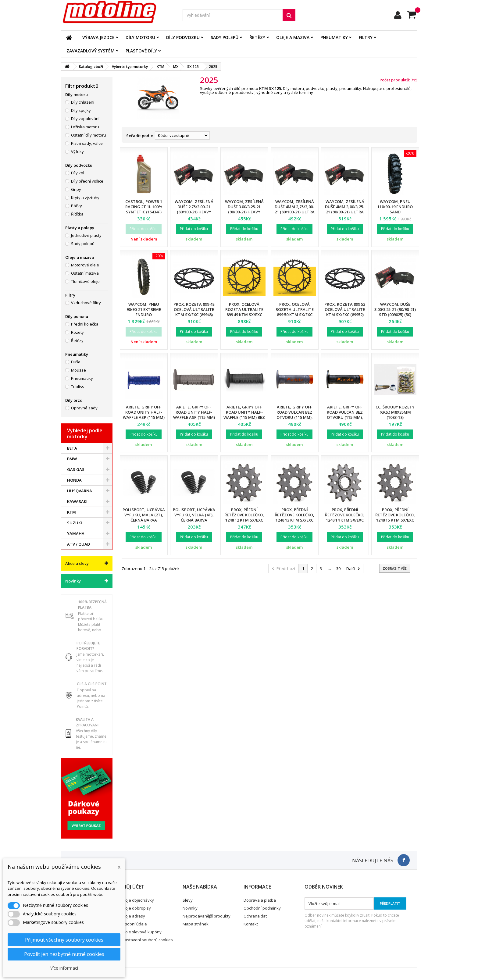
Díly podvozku (183, 37)
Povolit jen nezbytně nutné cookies (64, 954)
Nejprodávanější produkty (207, 916)
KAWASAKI (77, 501)
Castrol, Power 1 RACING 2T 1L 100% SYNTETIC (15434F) (144, 207)
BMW (72, 459)
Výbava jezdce (98, 37)
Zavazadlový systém (91, 51)
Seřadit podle (140, 136)
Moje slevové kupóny (142, 932)
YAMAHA (76, 533)
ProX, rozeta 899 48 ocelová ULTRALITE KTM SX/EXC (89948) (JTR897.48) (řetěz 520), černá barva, (194, 315)
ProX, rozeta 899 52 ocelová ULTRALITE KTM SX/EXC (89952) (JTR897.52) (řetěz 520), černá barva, (345, 315)
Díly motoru (140, 37)
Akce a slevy (77, 563)
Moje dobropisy (136, 908)
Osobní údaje (134, 924)
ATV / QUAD (78, 544)
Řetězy (257, 37)
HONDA (74, 480)
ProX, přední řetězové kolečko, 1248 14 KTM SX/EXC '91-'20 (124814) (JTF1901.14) (345, 520)
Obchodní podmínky (262, 908)
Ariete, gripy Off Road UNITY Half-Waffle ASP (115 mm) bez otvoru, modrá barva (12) (144, 417)
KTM (71, 512)
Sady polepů (225, 37)
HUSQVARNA (80, 491)
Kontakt (251, 924)
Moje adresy (134, 916)
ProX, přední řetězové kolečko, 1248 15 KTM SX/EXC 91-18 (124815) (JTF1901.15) (395, 520)
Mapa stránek (196, 924)
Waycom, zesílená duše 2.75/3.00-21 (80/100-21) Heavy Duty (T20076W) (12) (194, 209)
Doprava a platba (260, 900)
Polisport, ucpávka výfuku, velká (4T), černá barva (194, 515)
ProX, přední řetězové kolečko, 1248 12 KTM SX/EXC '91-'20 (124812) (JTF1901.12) (244, 520)
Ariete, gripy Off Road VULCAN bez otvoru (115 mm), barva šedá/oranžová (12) (294, 417)
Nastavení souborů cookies (147, 940)
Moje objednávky (138, 900)
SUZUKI (75, 523)
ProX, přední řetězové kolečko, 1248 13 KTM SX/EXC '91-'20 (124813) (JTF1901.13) (294, 520)
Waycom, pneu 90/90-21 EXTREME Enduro (144, 309)
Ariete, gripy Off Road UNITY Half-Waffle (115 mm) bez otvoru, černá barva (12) (244, 417)
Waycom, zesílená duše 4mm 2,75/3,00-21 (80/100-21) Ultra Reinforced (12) (295, 209)
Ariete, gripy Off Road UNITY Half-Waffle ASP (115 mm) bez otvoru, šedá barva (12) (194, 417)
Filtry (366, 37)
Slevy (188, 900)
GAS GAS (76, 469)
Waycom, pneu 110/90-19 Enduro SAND (395, 207)
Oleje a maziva (293, 37)
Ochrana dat (255, 916)
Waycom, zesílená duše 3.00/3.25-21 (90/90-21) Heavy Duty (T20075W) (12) (244, 209)
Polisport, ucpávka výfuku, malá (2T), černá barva (144, 515)
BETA (72, 448)
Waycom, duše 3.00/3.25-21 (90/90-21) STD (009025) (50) (395, 309)
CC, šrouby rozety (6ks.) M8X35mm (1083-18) (395, 412)
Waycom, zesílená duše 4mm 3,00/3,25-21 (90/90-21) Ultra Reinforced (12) (345, 209)
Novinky (73, 581)
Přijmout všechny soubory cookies (64, 940)
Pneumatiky (334, 37)
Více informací (64, 968)
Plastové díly (141, 51)
